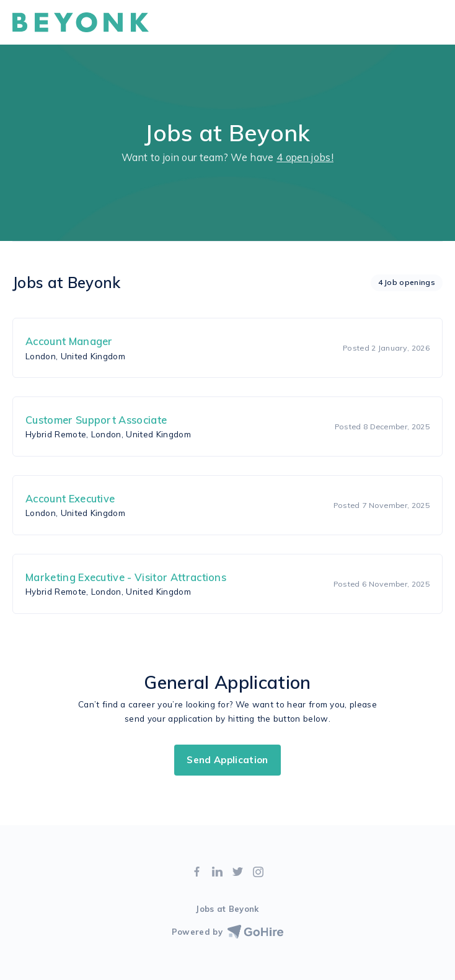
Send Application (227, 760)
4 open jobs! (305, 157)
